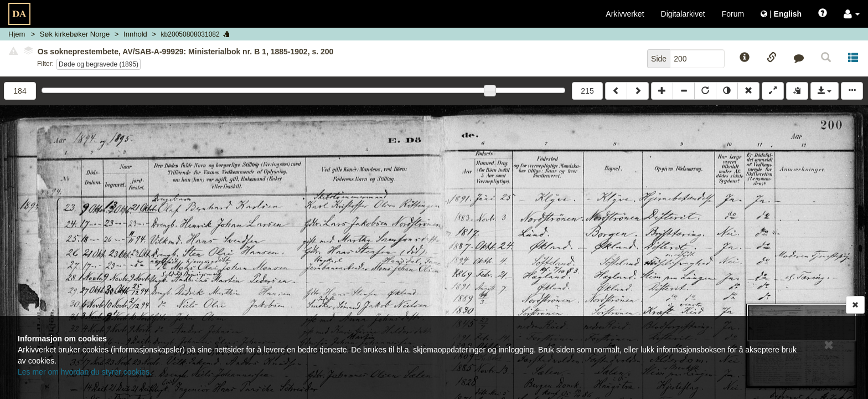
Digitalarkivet (683, 14)
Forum (733, 14)
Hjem (17, 34)
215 (587, 91)
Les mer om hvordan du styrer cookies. (85, 372)
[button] (852, 14)
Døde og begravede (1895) (99, 64)
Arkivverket (625, 14)
